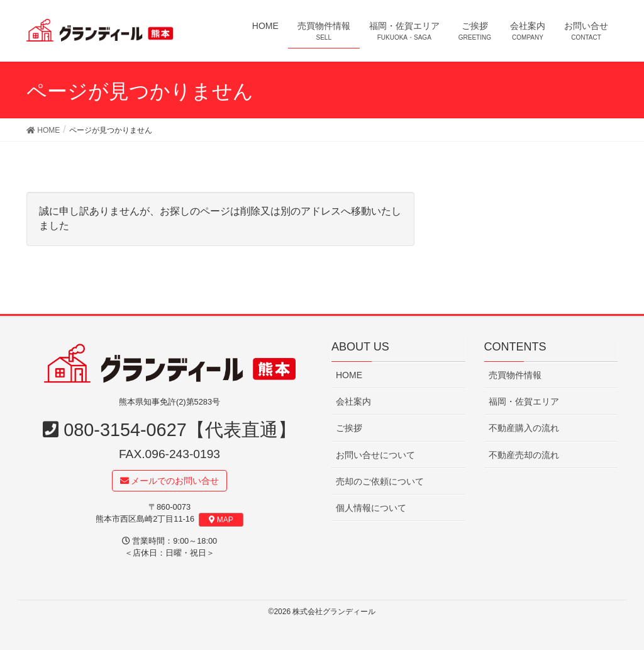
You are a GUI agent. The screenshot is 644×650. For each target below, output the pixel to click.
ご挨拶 (349, 429)
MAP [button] (221, 520)
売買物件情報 (515, 375)
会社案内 (353, 402)
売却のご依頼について (380, 481)
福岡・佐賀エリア (524, 402)
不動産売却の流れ (524, 455)
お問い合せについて (375, 455)
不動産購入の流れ (524, 429)
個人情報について (371, 508)
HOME (349, 375)
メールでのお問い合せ (170, 481)
